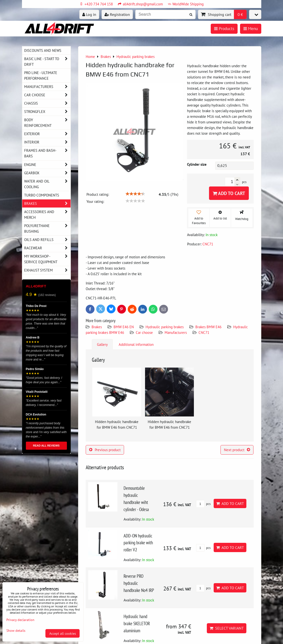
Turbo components (42, 195)
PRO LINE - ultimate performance (41, 75)
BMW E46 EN (124, 327)
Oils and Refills (47, 240)
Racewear (47, 248)
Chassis (47, 103)
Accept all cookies (63, 633)
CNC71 (204, 332)
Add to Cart (229, 193)
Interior (47, 142)
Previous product (105, 450)
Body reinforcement (47, 123)
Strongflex (47, 112)
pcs (203, 504)
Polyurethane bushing (47, 229)
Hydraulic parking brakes (165, 327)
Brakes (97, 327)
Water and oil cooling (47, 184)
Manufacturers (176, 332)
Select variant (227, 628)
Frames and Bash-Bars (47, 153)
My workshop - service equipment (47, 259)
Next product (237, 450)
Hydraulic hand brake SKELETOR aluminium (137, 623)
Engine (47, 165)
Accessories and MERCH (47, 215)
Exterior (47, 134)
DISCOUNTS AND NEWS (43, 50)
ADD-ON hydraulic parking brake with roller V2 (138, 543)
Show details (16, 631)
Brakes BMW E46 (208, 327)
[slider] (135, 194)
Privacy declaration (20, 620)
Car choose (144, 332)
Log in (89, 14)
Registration (117, 14)
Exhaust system (47, 270)
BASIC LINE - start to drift (47, 62)
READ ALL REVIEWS (46, 446)
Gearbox (47, 173)
